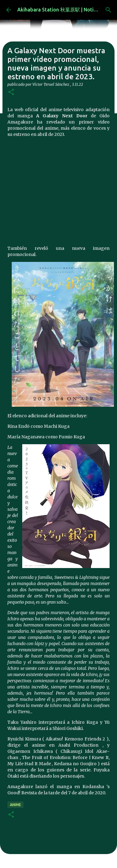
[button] (11, 92)
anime (15, 805)
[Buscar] (108, 10)
